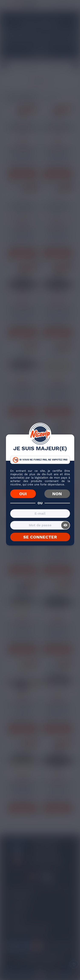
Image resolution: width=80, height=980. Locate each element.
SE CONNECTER (40, 537)
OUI (23, 494)
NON (57, 494)
